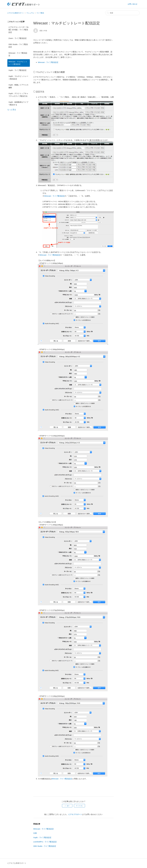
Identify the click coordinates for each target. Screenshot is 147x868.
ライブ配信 (40, 13)
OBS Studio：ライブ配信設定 (18, 46)
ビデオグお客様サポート (16, 13)
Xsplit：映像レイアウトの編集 (18, 86)
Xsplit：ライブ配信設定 (18, 70)
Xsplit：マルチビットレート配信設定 (18, 78)
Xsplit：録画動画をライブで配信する (18, 103)
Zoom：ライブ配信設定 (18, 38)
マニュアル (30, 13)
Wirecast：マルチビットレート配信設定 (18, 63)
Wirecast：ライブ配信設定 (18, 54)
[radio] (67, 806)
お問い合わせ (133, 4)
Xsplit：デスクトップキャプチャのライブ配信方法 (18, 95)
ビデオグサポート (75, 814)
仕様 (35, 833)
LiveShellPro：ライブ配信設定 (45, 842)
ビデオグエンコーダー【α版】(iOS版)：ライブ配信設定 (18, 30)
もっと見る (12, 110)
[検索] (122, 13)
